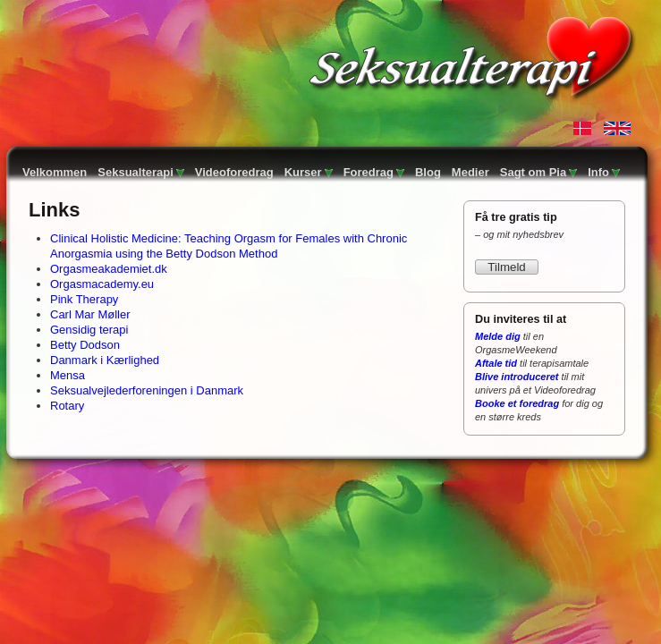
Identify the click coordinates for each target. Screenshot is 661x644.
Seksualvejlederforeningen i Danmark (147, 390)
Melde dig (498, 336)
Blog (428, 172)
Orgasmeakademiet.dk (109, 269)
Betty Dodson (85, 345)
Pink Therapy (84, 299)
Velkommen (55, 172)
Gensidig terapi (89, 330)
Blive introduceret (517, 377)
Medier (470, 172)
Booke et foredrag (517, 403)
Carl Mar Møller (90, 314)
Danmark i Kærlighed (105, 360)
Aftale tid (496, 363)
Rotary (67, 406)
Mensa (68, 375)
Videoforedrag (234, 172)
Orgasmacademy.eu (102, 284)
